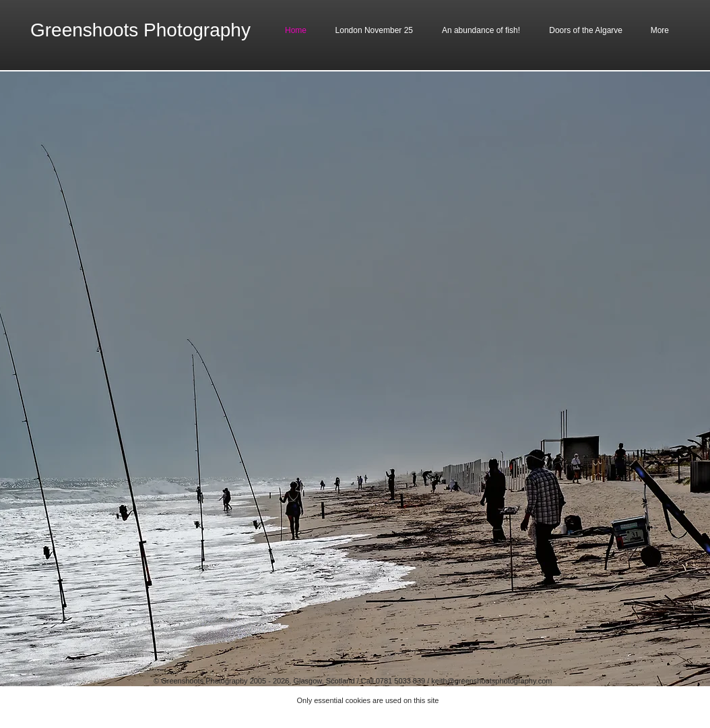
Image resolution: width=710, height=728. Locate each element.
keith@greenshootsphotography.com (491, 681)
